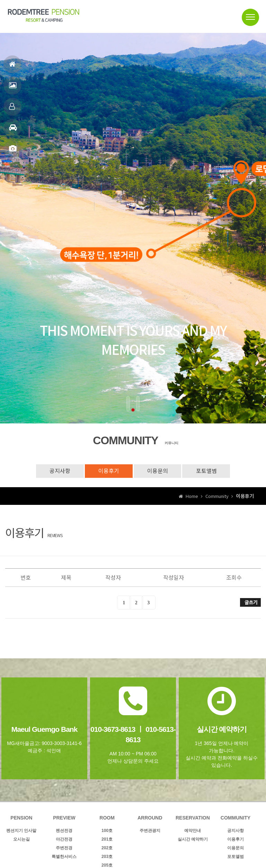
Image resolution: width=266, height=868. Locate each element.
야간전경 (64, 839)
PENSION (21, 818)
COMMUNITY (236, 818)
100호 (107, 831)
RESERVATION (193, 818)
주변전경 (64, 848)
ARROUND (150, 818)
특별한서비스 (64, 857)
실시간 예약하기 (193, 839)
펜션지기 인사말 (21, 831)
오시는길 (21, 839)
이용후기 (108, 471)
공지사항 (59, 471)
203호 (107, 857)
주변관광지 (150, 831)
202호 (107, 848)
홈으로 (12, 67)
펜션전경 (13, 88)
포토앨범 (13, 152)
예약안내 (193, 831)
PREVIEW (64, 818)
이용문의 (158, 471)
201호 (107, 839)
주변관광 (13, 130)
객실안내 (12, 109)
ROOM (107, 818)
